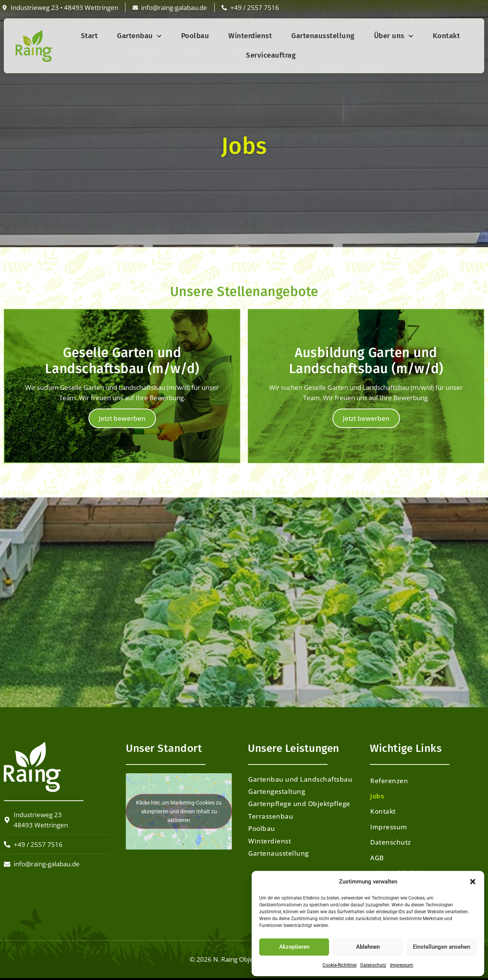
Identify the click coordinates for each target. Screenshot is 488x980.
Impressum (402, 965)
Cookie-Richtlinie (340, 965)
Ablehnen (368, 947)
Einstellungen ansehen (441, 947)
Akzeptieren (294, 947)
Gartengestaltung (277, 791)
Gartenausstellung (323, 36)
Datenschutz (373, 965)
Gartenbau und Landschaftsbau (300, 779)
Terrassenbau (271, 816)
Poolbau (195, 36)
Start (89, 36)
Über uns (394, 36)
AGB (377, 858)
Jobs (377, 796)
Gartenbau (139, 36)
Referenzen (389, 781)
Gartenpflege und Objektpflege (299, 804)
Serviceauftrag (271, 55)
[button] (473, 882)
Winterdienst (250, 36)
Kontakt (446, 36)
